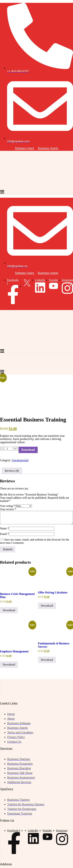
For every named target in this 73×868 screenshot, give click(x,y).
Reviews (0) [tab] (12, 471)
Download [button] (9, 610)
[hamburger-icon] (2, 192)
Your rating (8, 506)
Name (4, 528)
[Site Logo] (33, 188)
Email (4, 534)
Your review (8, 509)
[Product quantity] (8, 449)
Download (28, 450)
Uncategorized (20, 460)
